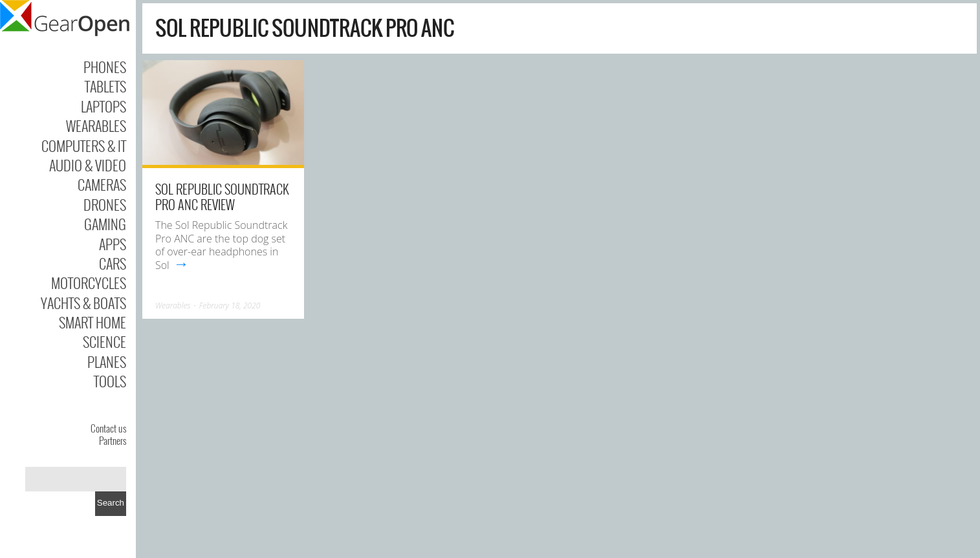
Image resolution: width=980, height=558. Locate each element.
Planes (107, 361)
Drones (105, 204)
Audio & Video (88, 165)
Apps (113, 244)
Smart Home (93, 322)
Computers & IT (84, 145)
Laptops (103, 106)
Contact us (108, 428)
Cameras (102, 184)
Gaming (105, 224)
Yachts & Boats (83, 303)
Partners (113, 440)
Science (104, 341)
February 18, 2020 (230, 306)
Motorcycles (89, 283)
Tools (110, 381)
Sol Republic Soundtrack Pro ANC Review (222, 197)
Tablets (105, 86)
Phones (105, 67)
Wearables (96, 125)
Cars (113, 263)
